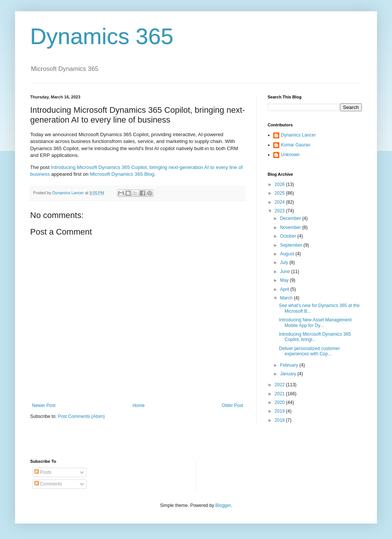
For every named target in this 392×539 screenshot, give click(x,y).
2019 (280, 411)
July (285, 263)
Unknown (290, 155)
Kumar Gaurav (296, 145)
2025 (280, 193)
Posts (43, 472)
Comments (48, 484)
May (285, 280)
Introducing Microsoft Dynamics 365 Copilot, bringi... (315, 337)
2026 (280, 184)
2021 (280, 394)
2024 (280, 202)
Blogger (223, 505)
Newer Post (44, 405)
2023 (280, 211)
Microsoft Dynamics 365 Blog (122, 174)
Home (139, 405)
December (291, 218)
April (285, 289)
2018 (280, 420)
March (287, 298)
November (291, 227)
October (289, 236)
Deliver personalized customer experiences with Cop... (309, 351)
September (292, 245)
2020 (280, 402)
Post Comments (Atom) (81, 416)
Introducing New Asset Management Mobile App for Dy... (315, 322)
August (288, 254)
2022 (280, 385)
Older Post (232, 405)
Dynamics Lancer (298, 135)
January (289, 374)
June (286, 272)
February (290, 365)
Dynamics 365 (102, 36)
